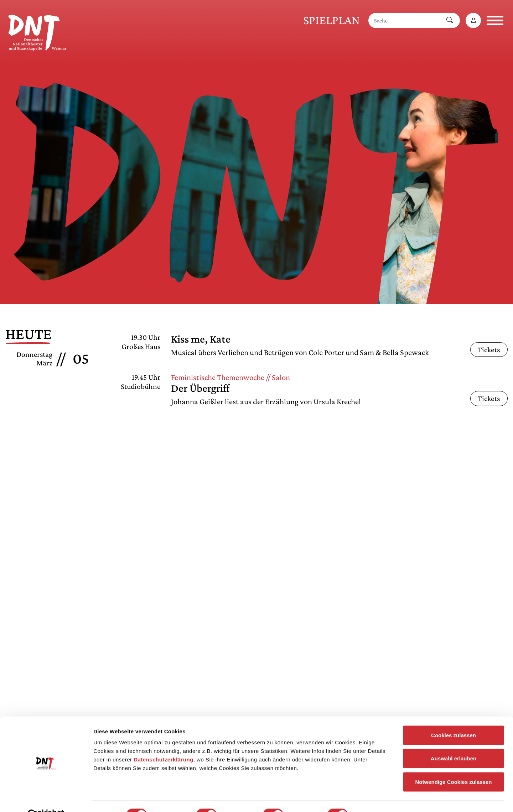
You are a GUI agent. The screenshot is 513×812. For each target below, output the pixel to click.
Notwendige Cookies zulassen (453, 765)
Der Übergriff (200, 388)
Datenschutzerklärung (164, 743)
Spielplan (331, 20)
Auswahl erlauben (454, 742)
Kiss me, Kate (201, 339)
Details (370, 798)
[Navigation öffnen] (495, 20)
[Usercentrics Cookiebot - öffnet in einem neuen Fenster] (46, 798)
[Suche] (404, 20)
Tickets (489, 350)
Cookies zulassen (454, 719)
